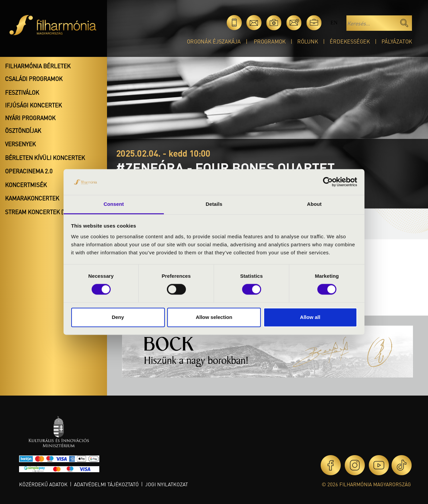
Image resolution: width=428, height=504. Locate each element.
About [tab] (314, 204)
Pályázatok (397, 41)
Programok (270, 41)
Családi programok (34, 79)
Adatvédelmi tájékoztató (106, 484)
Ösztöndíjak (23, 131)
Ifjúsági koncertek (33, 105)
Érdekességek (350, 41)
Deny (118, 317)
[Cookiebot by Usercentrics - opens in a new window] (328, 182)
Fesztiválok (22, 92)
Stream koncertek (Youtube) (47, 212)
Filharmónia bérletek (38, 66)
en (334, 23)
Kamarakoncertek (32, 198)
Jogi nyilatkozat (167, 484)
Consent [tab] (114, 204)
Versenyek (20, 144)
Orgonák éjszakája (214, 41)
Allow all (310, 317)
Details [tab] (214, 204)
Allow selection (214, 317)
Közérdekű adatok (43, 484)
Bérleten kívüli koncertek (45, 158)
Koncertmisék (26, 185)
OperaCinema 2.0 (29, 171)
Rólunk (308, 41)
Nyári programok (30, 118)
